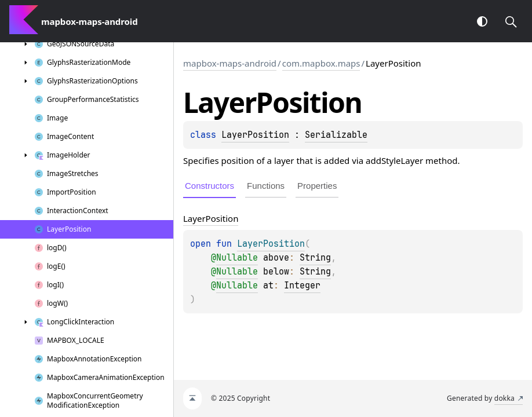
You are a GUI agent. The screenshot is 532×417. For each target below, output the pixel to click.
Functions (266, 186)
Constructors (209, 186)
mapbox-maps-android (230, 63)
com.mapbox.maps (321, 63)
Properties (317, 186)
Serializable (336, 135)
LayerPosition (255, 135)
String (315, 258)
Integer (302, 286)
